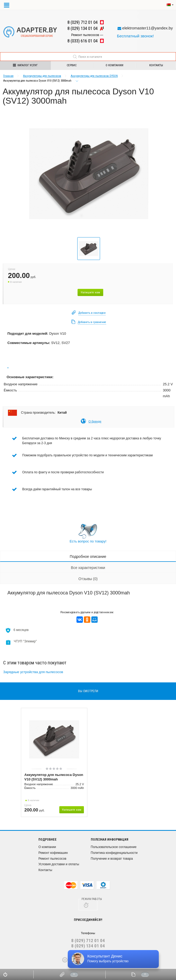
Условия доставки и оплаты (59, 864)
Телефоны (88, 933)
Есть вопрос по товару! (88, 541)
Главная (8, 76)
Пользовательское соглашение (114, 847)
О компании (114, 65)
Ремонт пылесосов (52, 859)
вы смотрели (88, 691)
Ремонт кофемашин (53, 853)
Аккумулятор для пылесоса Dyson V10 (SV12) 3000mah (54, 777)
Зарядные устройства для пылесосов (33, 672)
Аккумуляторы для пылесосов (42, 76)
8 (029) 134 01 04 (88, 946)
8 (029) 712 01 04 (88, 941)
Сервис (72, 65)
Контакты (45, 870)
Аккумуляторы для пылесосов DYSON (94, 76)
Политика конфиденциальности (114, 853)
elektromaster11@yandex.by (148, 28)
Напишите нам (90, 292)
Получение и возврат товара (112, 859)
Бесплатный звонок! (135, 36)
